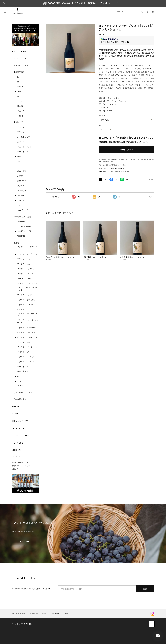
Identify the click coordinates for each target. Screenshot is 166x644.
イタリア (21, 127)
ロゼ (19, 91)
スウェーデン (23, 200)
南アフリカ (22, 176)
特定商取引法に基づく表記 (22, 466)
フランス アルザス (25, 269)
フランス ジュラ (25, 264)
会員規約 (15, 469)
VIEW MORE (24, 542)
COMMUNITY (20, 421)
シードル (21, 101)
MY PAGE (18, 443)
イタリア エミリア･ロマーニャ (28, 321)
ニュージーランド (25, 147)
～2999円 (21, 222)
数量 (100, 125)
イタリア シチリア (25, 362)
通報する (152, 180)
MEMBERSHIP (21, 436)
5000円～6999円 (24, 231)
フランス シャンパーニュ (27, 248)
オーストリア (23, 152)
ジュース (21, 111)
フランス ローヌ (25, 279)
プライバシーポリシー (20, 462)
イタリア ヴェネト (25, 310)
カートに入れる (127, 150)
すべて (56, 197)
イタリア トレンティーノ (27, 315)
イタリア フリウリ (25, 305)
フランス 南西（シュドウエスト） (28, 289)
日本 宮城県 (23, 372)
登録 (145, 589)
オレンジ (21, 87)
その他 (20, 116)
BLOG (15, 414)
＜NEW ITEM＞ (21, 65)
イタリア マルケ (25, 342)
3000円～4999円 (24, 226)
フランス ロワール (25, 274)
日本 (19, 157)
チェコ (20, 166)
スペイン (21, 142)
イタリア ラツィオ (25, 352)
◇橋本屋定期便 (20, 399)
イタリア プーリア (25, 357)
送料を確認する (120, 168)
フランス (21, 132)
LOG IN (16, 450)
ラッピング (102, 116)
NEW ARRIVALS (22, 51)
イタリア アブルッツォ (27, 337)
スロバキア (22, 181)
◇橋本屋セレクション (23, 393)
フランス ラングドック (27, 284)
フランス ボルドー (25, 295)
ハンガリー (22, 191)
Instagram (16, 456)
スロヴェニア (23, 210)
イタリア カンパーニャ (27, 347)
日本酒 (20, 106)
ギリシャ (21, 196)
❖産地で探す (19, 122)
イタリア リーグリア (26, 332)
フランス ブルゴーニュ (27, 254)
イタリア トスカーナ (26, 328)
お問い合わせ (55, 614)
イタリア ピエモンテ (26, 300)
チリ (19, 205)
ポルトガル (22, 171)
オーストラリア (24, 137)
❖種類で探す (19, 72)
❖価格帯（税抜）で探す (23, 217)
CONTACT (18, 428)
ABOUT (16, 406)
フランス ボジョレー (26, 259)
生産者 (16, 243)
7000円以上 (22, 236)
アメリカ (21, 186)
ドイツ (20, 161)
